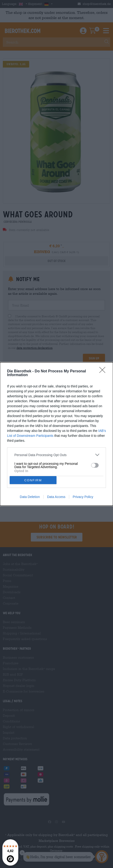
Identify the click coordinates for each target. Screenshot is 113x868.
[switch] (95, 465)
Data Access (56, 497)
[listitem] (56, 455)
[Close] (104, 371)
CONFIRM (33, 480)
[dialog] (56, 434)
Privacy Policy (83, 497)
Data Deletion (30, 497)
